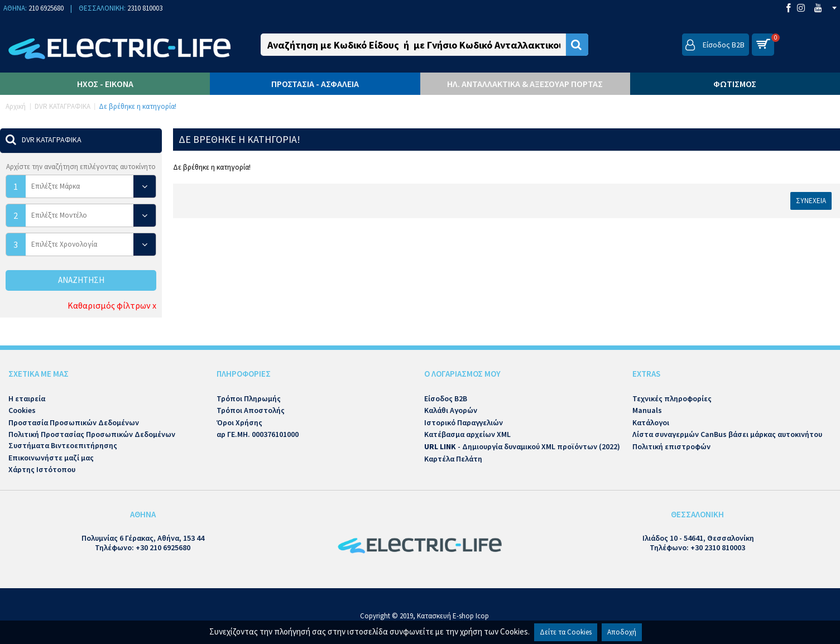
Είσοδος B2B (446, 398)
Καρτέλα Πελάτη (453, 459)
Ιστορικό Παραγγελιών (464, 422)
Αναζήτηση (81, 280)
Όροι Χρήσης (239, 422)
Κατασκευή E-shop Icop (453, 616)
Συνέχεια (811, 201)
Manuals (647, 410)
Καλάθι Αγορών (451, 410)
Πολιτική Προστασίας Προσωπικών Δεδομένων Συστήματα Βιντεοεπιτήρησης (92, 440)
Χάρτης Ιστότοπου (42, 469)
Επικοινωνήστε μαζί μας (51, 458)
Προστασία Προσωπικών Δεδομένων (74, 422)
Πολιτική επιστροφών (671, 446)
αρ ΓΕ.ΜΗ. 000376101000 (258, 434)
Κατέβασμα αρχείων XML (467, 434)
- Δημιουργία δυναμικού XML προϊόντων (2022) (522, 446)
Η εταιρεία (27, 398)
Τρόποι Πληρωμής (249, 398)
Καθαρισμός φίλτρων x (112, 305)
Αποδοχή (622, 632)
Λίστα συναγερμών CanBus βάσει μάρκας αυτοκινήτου (727, 434)
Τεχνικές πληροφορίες (672, 398)
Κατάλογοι (651, 422)
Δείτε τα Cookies (566, 632)
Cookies (22, 410)
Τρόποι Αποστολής (251, 410)
